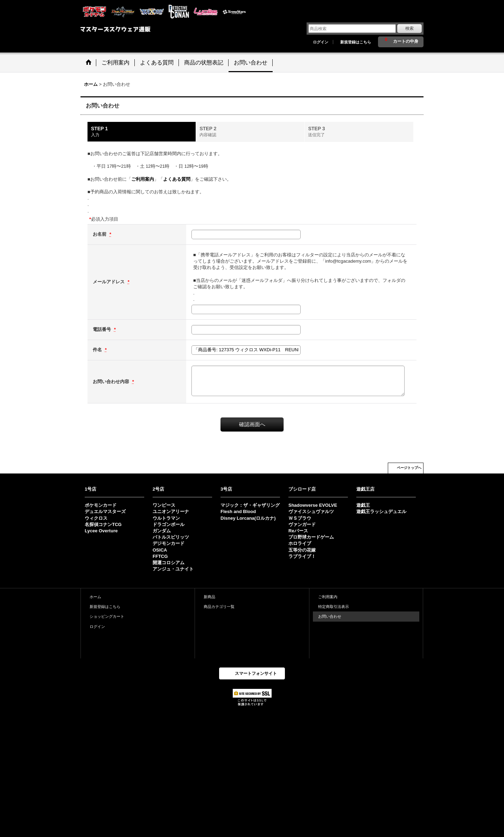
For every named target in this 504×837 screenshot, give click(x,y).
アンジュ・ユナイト (173, 569)
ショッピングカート (107, 616)
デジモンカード (169, 543)
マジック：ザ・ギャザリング (250, 505)
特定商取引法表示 (334, 607)
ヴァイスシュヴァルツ (311, 511)
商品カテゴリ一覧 (219, 607)
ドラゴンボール (169, 524)
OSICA (160, 550)
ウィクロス (96, 518)
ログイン (321, 42)
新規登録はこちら (356, 42)
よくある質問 (177, 179)
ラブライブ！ (302, 556)
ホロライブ (300, 543)
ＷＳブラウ (300, 518)
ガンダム (162, 531)
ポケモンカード (101, 505)
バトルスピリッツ (171, 537)
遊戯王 (363, 505)
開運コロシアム (169, 563)
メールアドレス (109, 282)
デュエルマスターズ (105, 511)
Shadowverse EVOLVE (313, 505)
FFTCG (160, 556)
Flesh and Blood (238, 511)
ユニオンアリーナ (171, 511)
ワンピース (164, 505)
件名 (98, 350)
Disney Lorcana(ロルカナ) (248, 518)
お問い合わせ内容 (112, 382)
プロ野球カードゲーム (311, 537)
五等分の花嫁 (302, 550)
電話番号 (103, 329)
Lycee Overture (101, 531)
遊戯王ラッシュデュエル (381, 511)
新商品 (209, 597)
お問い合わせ (330, 616)
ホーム (95, 597)
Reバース (298, 531)
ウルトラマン (166, 518)
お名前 (100, 234)
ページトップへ (409, 468)
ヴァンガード (302, 524)
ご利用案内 (143, 179)
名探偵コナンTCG (103, 524)
